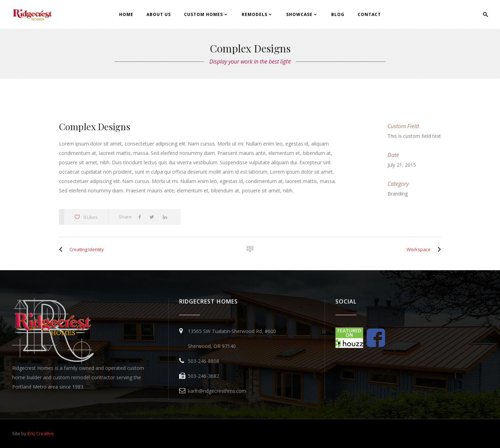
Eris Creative (41, 433)
